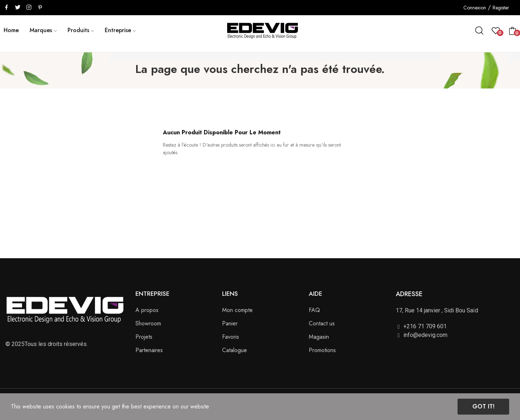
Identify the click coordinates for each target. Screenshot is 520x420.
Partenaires (149, 350)
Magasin (319, 337)
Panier (230, 323)
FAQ (314, 310)
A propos (147, 310)
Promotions (322, 350)
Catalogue (235, 350)
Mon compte (237, 310)
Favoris (231, 337)
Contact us (322, 323)
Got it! (483, 406)
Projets (144, 337)
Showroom (148, 323)
